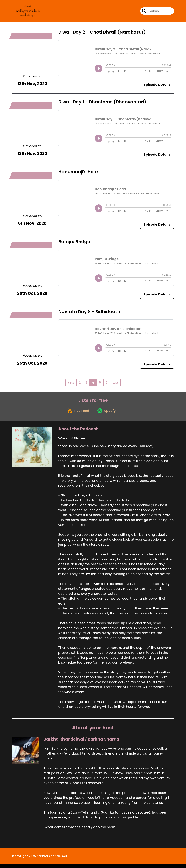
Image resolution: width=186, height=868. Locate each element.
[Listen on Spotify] (107, 414)
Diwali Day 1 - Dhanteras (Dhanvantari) (102, 104)
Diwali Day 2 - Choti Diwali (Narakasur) (102, 34)
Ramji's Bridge (74, 243)
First (71, 384)
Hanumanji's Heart (79, 174)
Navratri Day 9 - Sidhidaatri (89, 313)
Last (115, 384)
